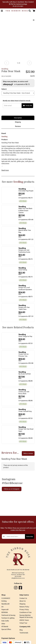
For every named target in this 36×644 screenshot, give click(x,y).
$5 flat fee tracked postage (18, 4)
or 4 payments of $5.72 (16, 84)
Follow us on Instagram (12, 489)
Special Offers (6, 629)
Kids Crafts (5, 621)
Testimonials (24, 633)
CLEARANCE (6, 598)
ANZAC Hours (24, 620)
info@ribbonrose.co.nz (18, 578)
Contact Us (23, 598)
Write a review (28, 453)
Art (2, 607)
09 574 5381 (19, 6)
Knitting (4, 601)
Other (3, 624)
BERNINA (5, 612)
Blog (21, 630)
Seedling (5, 69)
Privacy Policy (24, 610)
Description (18, 118)
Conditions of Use (25, 612)
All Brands (5, 627)
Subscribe (30, 536)
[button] (2, 11)
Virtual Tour (23, 623)
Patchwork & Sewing (8, 615)
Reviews (18, 126)
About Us (23, 601)
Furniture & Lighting (8, 618)
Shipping (18, 122)
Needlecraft (5, 604)
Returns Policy (24, 607)
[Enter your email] (15, 536)
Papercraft (5, 610)
